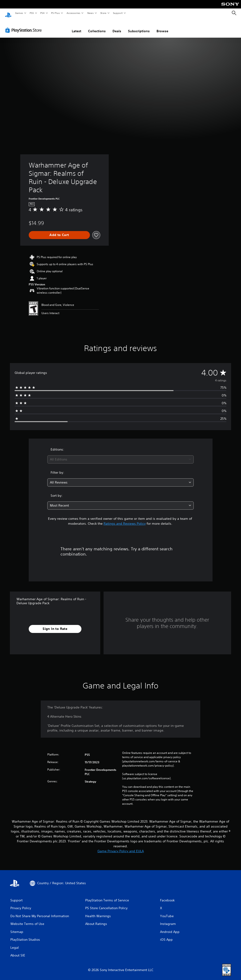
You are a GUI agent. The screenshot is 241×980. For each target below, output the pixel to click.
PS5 (32, 13)
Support (118, 13)
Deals (117, 27)
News (90, 13)
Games (19, 13)
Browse (162, 27)
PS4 (42, 13)
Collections (97, 27)
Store (103, 13)
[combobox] (120, 455)
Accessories (73, 13)
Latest (76, 27)
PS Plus (56, 13)
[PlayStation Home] (8, 13)
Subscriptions (139, 27)
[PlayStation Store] (24, 26)
